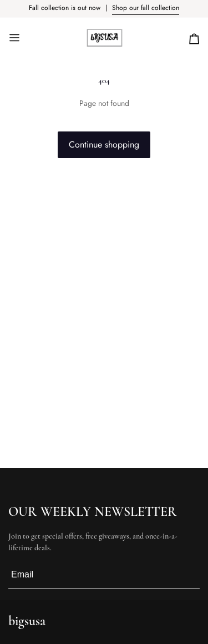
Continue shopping (104, 144)
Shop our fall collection (146, 8)
